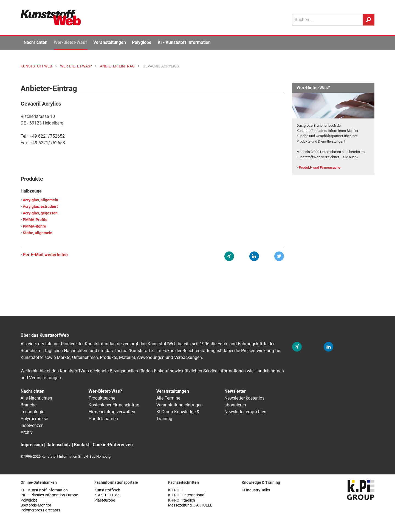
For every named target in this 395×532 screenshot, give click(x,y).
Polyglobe (142, 42)
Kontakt (82, 445)
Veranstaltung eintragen (180, 405)
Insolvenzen (32, 425)
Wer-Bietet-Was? (70, 42)
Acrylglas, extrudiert (40, 207)
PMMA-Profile (35, 220)
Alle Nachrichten (36, 398)
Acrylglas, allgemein (40, 200)
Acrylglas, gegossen (40, 213)
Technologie (32, 412)
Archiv (27, 432)
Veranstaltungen (110, 42)
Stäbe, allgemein (38, 233)
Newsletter (235, 391)
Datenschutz (59, 445)
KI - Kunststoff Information (184, 42)
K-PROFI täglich (182, 500)
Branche (29, 405)
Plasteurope (105, 500)
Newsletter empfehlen (245, 412)
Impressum (32, 445)
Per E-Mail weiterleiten (45, 255)
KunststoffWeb (107, 490)
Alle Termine (168, 398)
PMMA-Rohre (34, 226)
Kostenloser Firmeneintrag (114, 405)
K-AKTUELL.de (107, 495)
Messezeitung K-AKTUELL (190, 505)
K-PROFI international (187, 495)
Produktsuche (102, 398)
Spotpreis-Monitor (36, 505)
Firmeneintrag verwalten (112, 412)
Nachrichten (36, 42)
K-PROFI (175, 490)
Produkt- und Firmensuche (320, 167)
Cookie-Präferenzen (113, 445)
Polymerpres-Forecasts (40, 510)
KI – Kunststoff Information (44, 490)
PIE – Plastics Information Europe (49, 495)
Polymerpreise (34, 419)
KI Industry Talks (256, 490)
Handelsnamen (103, 419)
